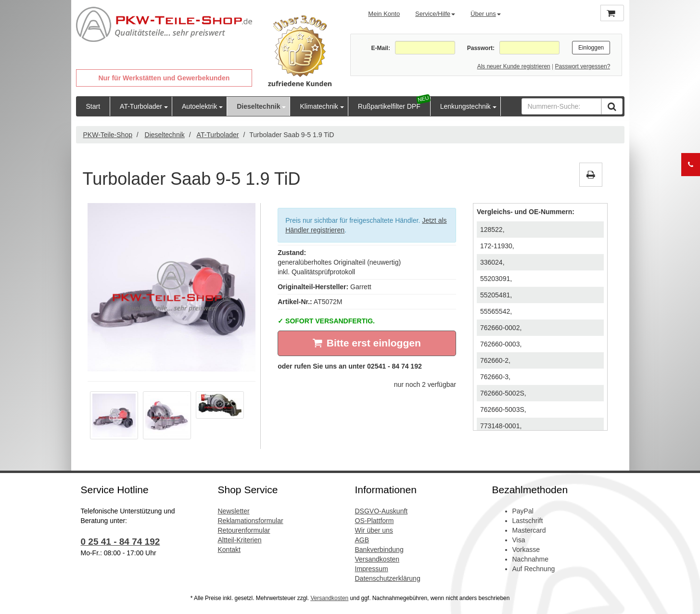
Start (93, 106)
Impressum (372, 569)
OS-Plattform (375, 521)
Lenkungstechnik (465, 106)
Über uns (486, 14)
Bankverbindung (379, 550)
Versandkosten (377, 559)
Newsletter (234, 511)
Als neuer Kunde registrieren (514, 66)
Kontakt (229, 550)
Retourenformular (244, 530)
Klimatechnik (319, 106)
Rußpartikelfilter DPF (389, 106)
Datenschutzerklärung (388, 578)
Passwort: (481, 48)
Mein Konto (384, 14)
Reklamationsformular (251, 521)
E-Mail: (381, 48)
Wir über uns (374, 530)
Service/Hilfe (435, 14)
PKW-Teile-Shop (108, 135)
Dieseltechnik (258, 106)
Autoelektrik (199, 106)
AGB (362, 540)
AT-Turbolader (141, 106)
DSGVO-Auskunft (382, 511)
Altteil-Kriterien (240, 540)
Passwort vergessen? (583, 66)
